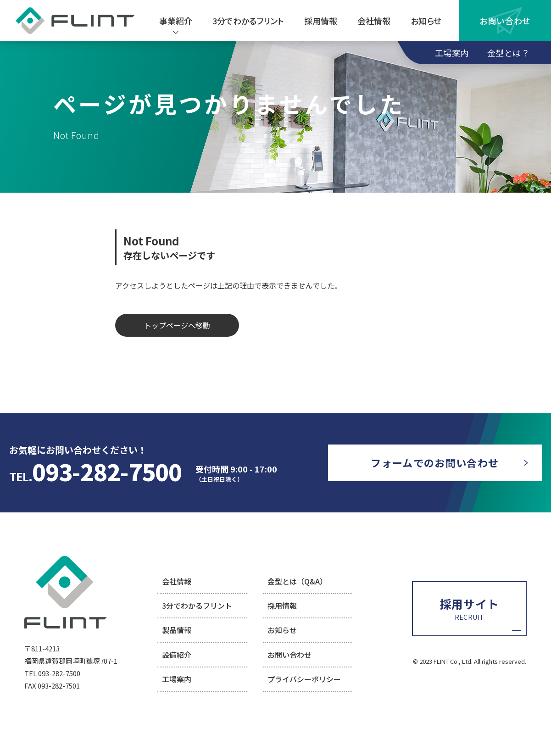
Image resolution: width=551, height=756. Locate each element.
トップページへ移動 (177, 325)
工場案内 (452, 53)
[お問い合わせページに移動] (435, 463)
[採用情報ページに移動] (469, 609)
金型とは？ (509, 53)
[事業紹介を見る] (176, 21)
